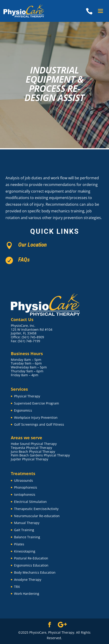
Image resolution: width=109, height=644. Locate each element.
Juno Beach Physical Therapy (33, 452)
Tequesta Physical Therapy (31, 448)
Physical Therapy (27, 396)
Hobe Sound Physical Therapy (34, 444)
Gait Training (24, 530)
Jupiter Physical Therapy (29, 459)
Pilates (19, 544)
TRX (17, 587)
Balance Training (27, 537)
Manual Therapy (27, 523)
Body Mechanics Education (35, 572)
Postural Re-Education (31, 558)
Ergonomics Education (31, 565)
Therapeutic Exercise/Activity (36, 509)
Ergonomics (23, 410)
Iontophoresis (25, 494)
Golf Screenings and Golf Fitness (39, 424)
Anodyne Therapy (28, 580)
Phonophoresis (26, 487)
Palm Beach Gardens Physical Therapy (40, 455)
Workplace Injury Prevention (36, 417)
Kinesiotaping (25, 551)
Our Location (32, 245)
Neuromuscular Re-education (37, 516)
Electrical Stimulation (30, 502)
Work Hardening (27, 594)
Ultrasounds (24, 480)
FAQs (24, 260)
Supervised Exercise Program (37, 403)
